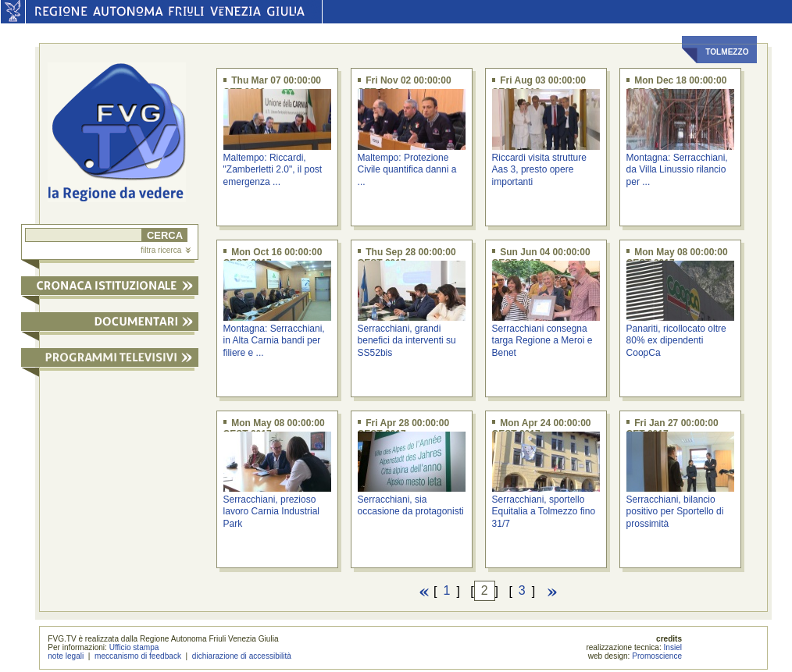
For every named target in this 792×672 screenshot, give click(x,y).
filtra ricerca (166, 250)
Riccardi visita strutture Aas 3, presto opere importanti (539, 170)
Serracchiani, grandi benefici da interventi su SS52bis (407, 341)
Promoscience (657, 656)
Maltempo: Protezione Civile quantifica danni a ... (407, 170)
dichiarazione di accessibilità (242, 656)
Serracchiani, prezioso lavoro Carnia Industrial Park (271, 512)
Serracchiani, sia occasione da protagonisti (411, 505)
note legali (66, 656)
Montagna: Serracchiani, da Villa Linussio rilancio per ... (677, 170)
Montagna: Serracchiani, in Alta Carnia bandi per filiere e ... (274, 341)
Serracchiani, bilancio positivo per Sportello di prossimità (675, 512)
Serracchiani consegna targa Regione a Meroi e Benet (542, 341)
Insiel (673, 647)
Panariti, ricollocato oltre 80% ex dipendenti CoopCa (676, 341)
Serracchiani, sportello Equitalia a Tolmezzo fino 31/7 (544, 512)
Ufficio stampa (134, 647)
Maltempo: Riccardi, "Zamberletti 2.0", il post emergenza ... (273, 170)
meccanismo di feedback (138, 656)
